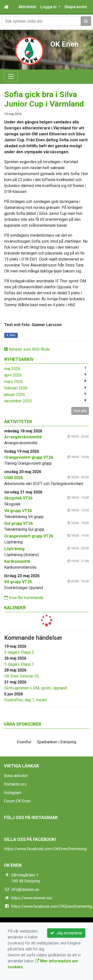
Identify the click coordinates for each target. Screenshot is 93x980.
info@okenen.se (25, 889)
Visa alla (80, 411)
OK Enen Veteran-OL (22, 676)
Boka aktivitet (16, 776)
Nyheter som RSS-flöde (27, 349)
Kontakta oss (15, 784)
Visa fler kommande (24, 598)
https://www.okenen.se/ (32, 898)
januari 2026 (15, 395)
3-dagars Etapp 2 (19, 652)
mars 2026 (14, 382)
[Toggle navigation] (11, 76)
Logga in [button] (49, 7)
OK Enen (65, 44)
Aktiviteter (27, 7)
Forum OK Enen (17, 801)
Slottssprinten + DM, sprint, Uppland (35, 688)
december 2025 (18, 401)
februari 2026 (16, 388)
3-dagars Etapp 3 (19, 664)
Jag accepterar (66, 933)
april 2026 (13, 375)
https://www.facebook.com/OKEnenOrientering (45, 849)
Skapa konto (76, 7)
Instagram (13, 793)
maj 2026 (12, 369)
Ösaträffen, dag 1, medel (26, 700)
